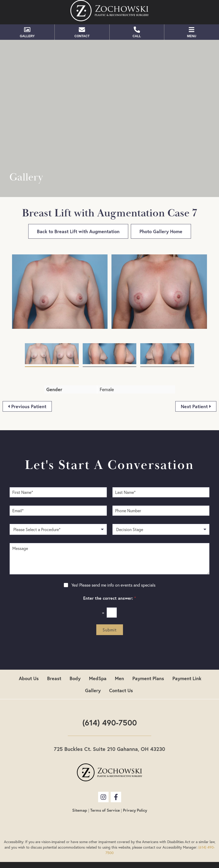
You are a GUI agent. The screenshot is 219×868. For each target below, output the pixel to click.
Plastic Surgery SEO (125, 849)
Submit (110, 609)
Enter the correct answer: (110, 577)
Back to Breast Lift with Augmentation (78, 231)
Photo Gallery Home (161, 231)
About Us (29, 657)
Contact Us (121, 669)
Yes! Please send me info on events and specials (113, 564)
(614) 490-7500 (110, 702)
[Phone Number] (161, 490)
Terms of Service (105, 789)
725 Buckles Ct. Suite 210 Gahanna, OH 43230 (110, 728)
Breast (54, 657)
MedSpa (98, 657)
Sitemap (80, 789)
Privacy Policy (135, 789)
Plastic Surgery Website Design (175, 849)
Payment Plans (148, 657)
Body (75, 657)
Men (119, 657)
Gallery (93, 669)
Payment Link (187, 657)
